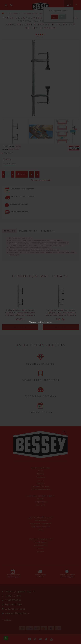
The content (33, 322)
